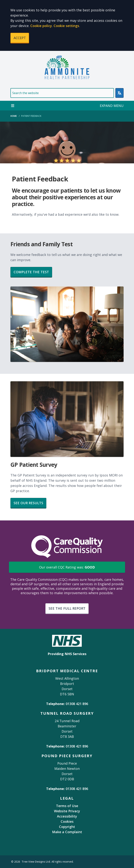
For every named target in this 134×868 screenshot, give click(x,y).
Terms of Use (67, 806)
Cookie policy (41, 26)
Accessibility (67, 816)
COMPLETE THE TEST (31, 272)
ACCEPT (20, 38)
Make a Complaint (67, 832)
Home (14, 116)
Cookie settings (66, 26)
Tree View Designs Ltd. (36, 862)
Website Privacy (67, 811)
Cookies (67, 821)
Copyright (67, 827)
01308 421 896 (77, 704)
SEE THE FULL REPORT (67, 608)
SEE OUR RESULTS (28, 503)
